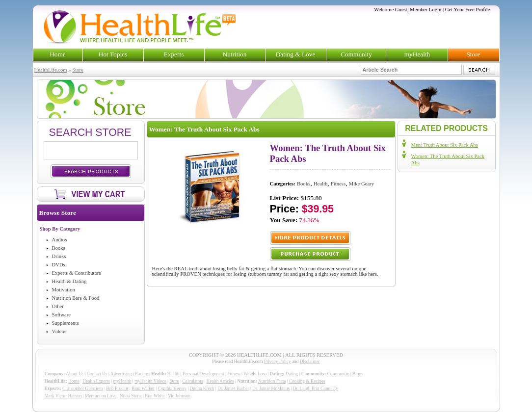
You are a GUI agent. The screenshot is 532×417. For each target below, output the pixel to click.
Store (473, 54)
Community (356, 54)
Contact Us (97, 374)
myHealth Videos (150, 381)
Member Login (426, 10)
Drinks (59, 256)
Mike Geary (361, 184)
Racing (141, 374)
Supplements (66, 323)
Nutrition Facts (272, 381)
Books (59, 248)
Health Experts (96, 381)
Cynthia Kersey (172, 389)
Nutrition (235, 54)
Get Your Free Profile (468, 10)
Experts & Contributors (77, 273)
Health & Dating (69, 281)
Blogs (358, 374)
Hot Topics (113, 54)
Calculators (193, 381)
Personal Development (203, 374)
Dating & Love (296, 54)
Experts (174, 54)
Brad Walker (143, 389)
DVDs (59, 265)
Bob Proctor (117, 389)
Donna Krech (202, 389)
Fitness (338, 184)
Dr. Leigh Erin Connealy (316, 389)
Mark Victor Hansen (63, 396)
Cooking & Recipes (307, 381)
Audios (60, 240)
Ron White (155, 396)
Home (58, 54)
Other (58, 306)
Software (61, 315)
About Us (75, 374)
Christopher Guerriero (83, 389)
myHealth (417, 54)
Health (320, 184)
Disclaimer (310, 362)
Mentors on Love (101, 396)
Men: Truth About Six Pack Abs (445, 145)
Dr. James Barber (233, 389)
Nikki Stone (131, 396)
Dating (292, 374)
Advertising (121, 374)
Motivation (64, 290)
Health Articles (220, 381)
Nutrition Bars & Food (76, 298)
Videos (59, 331)
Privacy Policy (278, 362)
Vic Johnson (179, 396)
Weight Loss (255, 374)
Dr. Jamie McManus (271, 389)
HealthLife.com (51, 70)
